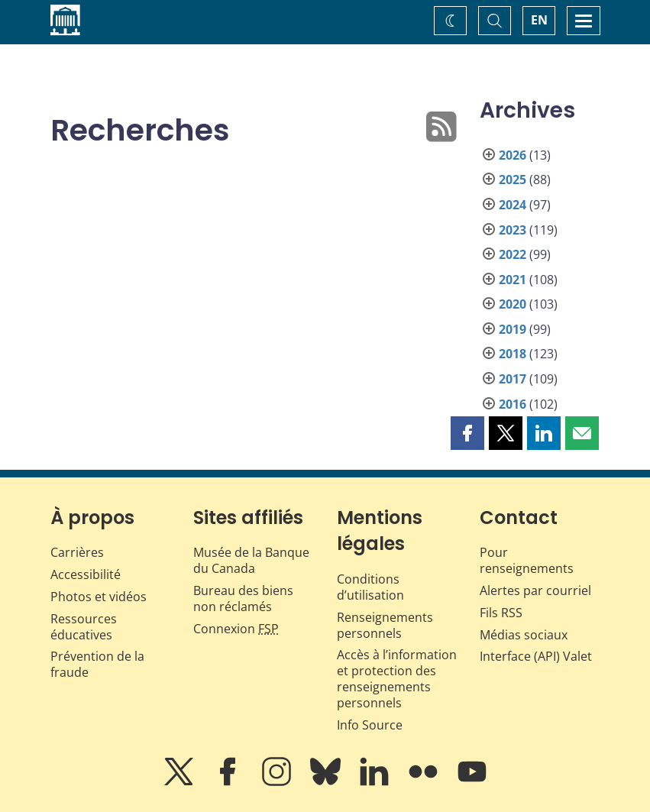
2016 (513, 404)
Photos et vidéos (99, 597)
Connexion (236, 629)
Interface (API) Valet (536, 656)
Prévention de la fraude (97, 664)
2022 (513, 254)
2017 (513, 379)
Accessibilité (86, 574)
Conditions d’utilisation (370, 587)
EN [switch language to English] (539, 20)
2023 (513, 230)
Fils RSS (501, 613)
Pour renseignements (527, 560)
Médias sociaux (524, 635)
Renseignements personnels (385, 625)
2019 (513, 329)
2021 (513, 280)
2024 (513, 205)
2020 (513, 304)
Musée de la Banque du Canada (251, 560)
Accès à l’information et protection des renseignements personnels (397, 678)
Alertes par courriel (535, 590)
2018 (513, 354)
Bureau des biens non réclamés (243, 598)
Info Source (370, 725)
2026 (513, 155)
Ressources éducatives (84, 627)
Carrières (77, 552)
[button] (467, 433)
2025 (513, 180)
